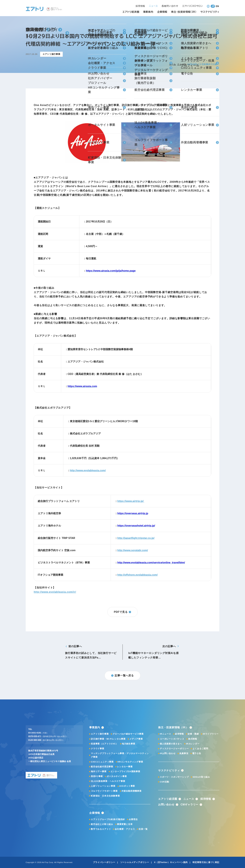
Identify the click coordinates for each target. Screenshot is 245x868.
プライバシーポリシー (104, 862)
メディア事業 (136, 739)
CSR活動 (164, 782)
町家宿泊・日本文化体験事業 (105, 796)
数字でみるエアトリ (101, 829)
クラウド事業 (98, 749)
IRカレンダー (193, 744)
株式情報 (193, 739)
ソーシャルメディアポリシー (135, 862)
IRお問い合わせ (168, 753)
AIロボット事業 (127, 786)
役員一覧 (143, 829)
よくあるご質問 (200, 749)
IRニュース (165, 734)
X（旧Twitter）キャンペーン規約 (171, 862)
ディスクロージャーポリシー (174, 749)
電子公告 (197, 753)
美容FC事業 (97, 776)
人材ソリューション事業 (103, 786)
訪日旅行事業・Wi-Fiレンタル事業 (108, 739)
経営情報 (179, 734)
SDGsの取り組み (201, 777)
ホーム (173, 64)
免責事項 (184, 753)
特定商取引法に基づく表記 (206, 862)
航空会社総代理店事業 (102, 767)
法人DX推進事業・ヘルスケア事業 (108, 781)
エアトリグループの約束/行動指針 (108, 819)
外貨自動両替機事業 (132, 791)
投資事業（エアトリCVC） (104, 744)
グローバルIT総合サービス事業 (128, 734)
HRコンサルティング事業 (130, 762)
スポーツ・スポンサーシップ (174, 777)
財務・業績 (193, 734)
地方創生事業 (129, 744)
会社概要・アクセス (125, 829)
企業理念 (133, 819)
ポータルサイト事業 (117, 776)
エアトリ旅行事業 (100, 734)
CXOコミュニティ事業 (102, 762)
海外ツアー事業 (99, 771)
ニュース (182, 64)
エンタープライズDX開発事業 (125, 771)
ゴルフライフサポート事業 (104, 791)
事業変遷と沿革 (125, 824)
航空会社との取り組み (102, 824)
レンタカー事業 (125, 767)
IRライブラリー (211, 734)
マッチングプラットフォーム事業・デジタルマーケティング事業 (120, 755)
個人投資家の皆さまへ (171, 744)
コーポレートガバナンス (172, 739)
